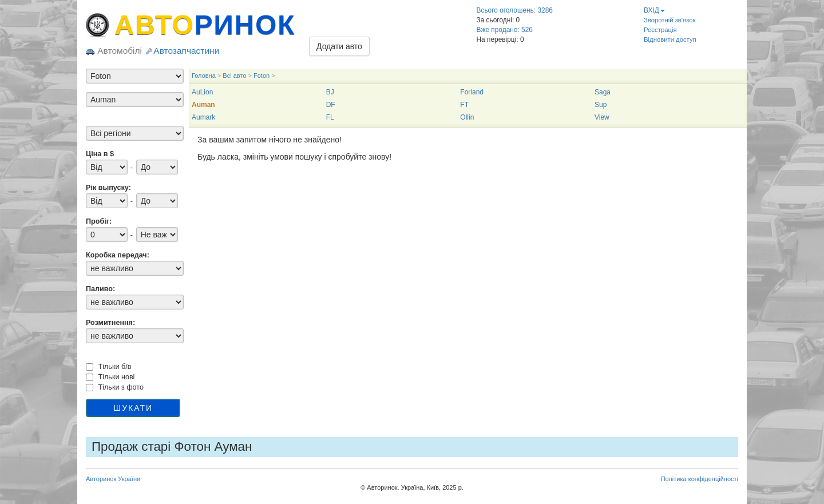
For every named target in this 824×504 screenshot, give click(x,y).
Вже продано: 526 (505, 30)
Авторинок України (113, 479)
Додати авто (339, 46)
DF (331, 105)
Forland (472, 92)
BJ (330, 92)
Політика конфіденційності (700, 479)
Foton (262, 76)
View (602, 117)
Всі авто (234, 76)
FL (330, 117)
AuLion (202, 92)
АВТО (205, 25)
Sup (601, 105)
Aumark (203, 117)
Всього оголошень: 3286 (515, 10)
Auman (203, 105)
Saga (603, 92)
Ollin (467, 117)
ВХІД (654, 10)
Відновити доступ (670, 39)
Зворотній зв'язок (669, 20)
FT (464, 105)
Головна (204, 76)
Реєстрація (660, 30)
